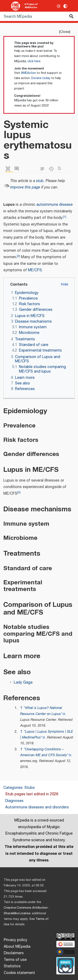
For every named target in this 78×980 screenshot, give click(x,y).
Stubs (30, 788)
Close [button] (65, 32)
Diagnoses (14, 801)
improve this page (25, 187)
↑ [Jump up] (21, 708)
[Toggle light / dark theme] (59, 6)
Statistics (12, 966)
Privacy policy (15, 940)
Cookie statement (19, 973)
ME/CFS (35, 270)
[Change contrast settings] (65, 6)
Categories (13, 788)
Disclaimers (14, 953)
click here (34, 61)
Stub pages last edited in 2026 (32, 794)
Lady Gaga (23, 683)
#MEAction (28, 73)
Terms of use (15, 960)
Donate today (41, 78)
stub (40, 181)
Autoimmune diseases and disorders (37, 807)
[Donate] (66, 965)
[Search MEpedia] (39, 16)
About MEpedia (17, 947)
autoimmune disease (54, 205)
